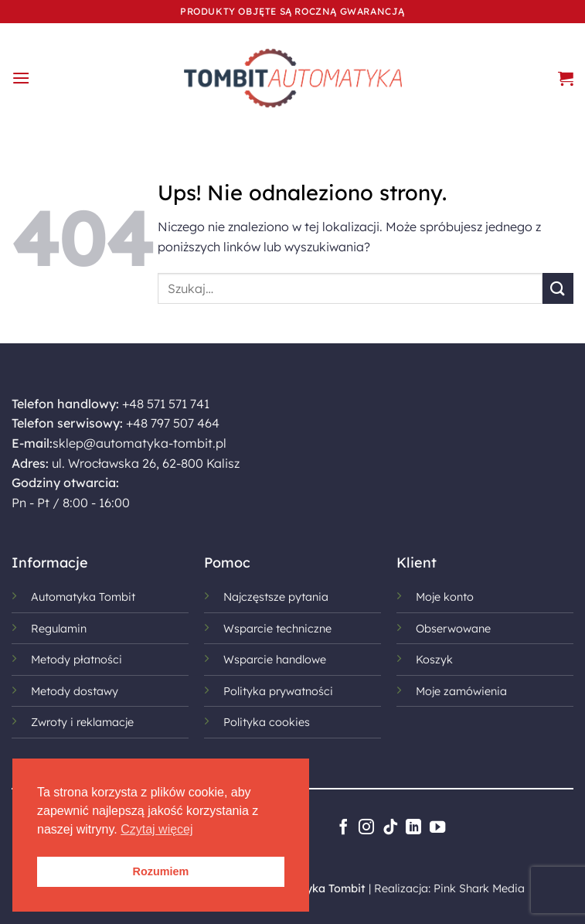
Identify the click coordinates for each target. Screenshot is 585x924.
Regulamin (59, 629)
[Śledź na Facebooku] (342, 828)
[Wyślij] (558, 288)
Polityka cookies (267, 722)
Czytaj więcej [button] (156, 829)
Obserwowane (453, 629)
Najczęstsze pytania (276, 597)
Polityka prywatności (278, 691)
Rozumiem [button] (161, 871)
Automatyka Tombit (83, 597)
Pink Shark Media (479, 888)
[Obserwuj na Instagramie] (366, 828)
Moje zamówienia (461, 691)
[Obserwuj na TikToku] (389, 828)
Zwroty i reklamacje (82, 722)
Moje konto (445, 597)
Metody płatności (77, 660)
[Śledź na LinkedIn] (413, 828)
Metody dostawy (75, 691)
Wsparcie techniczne (277, 629)
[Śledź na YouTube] (437, 828)
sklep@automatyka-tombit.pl (139, 443)
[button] (21, 78)
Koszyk (434, 660)
